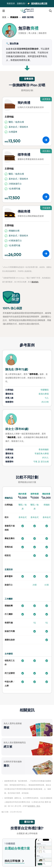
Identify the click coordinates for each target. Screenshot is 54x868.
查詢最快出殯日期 (39, 4)
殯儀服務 (14, 17)
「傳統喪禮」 (11, 437)
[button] (46, 140)
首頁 (4, 17)
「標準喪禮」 (34, 374)
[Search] (50, 11)
